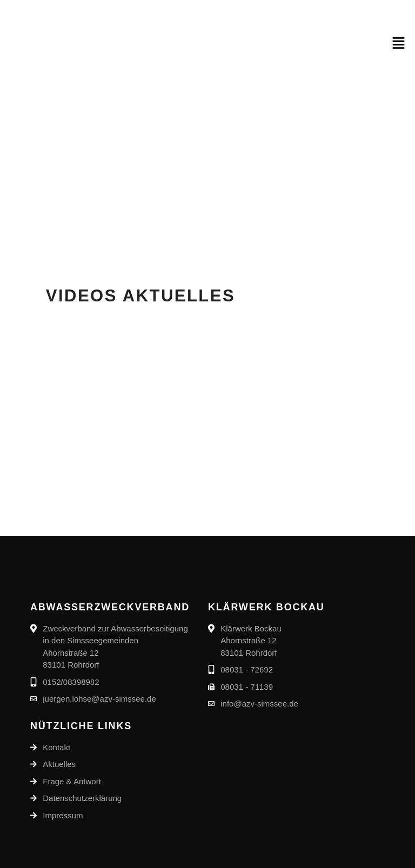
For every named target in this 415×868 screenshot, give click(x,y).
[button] (399, 44)
